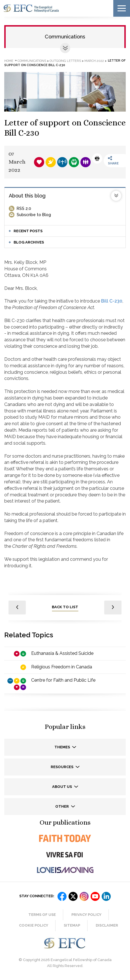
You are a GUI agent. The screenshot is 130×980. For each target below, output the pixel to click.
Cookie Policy (34, 925)
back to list (65, 607)
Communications (65, 37)
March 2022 (94, 61)
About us (62, 787)
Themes (63, 747)
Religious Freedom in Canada (62, 667)
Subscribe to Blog (34, 215)
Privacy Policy (86, 915)
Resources (62, 767)
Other (62, 806)
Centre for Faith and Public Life (63, 680)
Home (9, 61)
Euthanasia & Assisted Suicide (62, 653)
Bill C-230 (112, 301)
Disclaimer (107, 925)
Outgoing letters (65, 61)
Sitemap (72, 925)
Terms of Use (42, 915)
